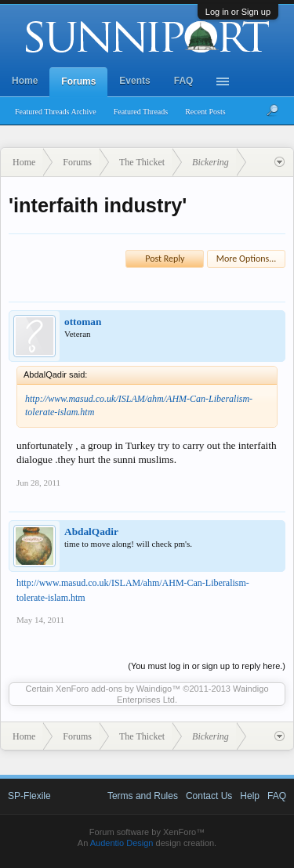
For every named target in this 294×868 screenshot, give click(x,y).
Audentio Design (122, 843)
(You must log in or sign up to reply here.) (207, 666)
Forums (78, 81)
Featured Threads (141, 112)
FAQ (184, 81)
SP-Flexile (29, 796)
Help (250, 796)
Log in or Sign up (238, 12)
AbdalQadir (91, 532)
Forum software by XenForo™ (147, 832)
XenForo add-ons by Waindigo (114, 689)
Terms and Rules (143, 796)
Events (134, 81)
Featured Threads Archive (56, 112)
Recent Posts (205, 112)
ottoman (83, 322)
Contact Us (209, 796)
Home (25, 81)
